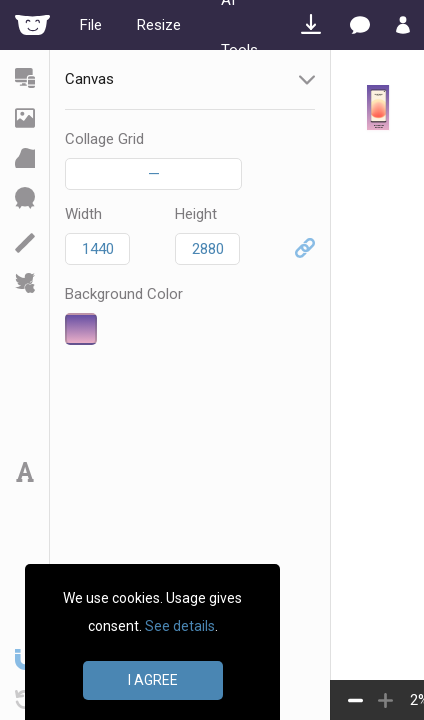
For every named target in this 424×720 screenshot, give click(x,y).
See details (180, 626)
